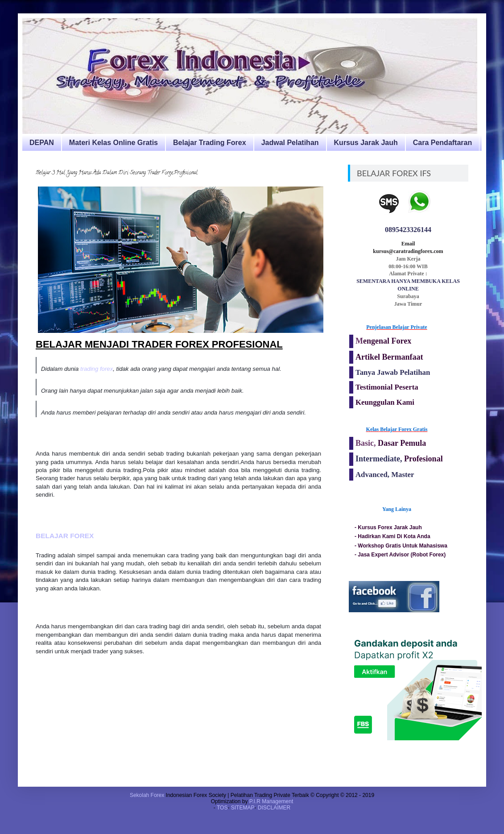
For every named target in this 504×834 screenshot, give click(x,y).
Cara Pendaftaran (443, 143)
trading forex (97, 369)
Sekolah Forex (147, 795)
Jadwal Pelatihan (290, 143)
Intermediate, (380, 459)
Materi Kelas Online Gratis (114, 143)
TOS (222, 808)
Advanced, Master (385, 475)
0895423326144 (408, 230)
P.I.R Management (271, 801)
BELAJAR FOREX (66, 536)
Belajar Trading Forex (210, 143)
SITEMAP (243, 808)
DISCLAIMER (274, 808)
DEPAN (42, 143)
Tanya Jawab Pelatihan (393, 372)
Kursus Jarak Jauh (366, 143)
